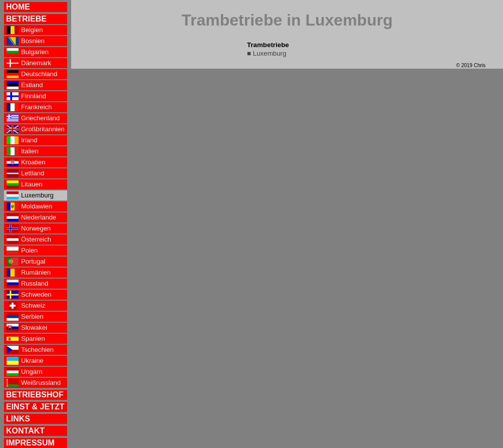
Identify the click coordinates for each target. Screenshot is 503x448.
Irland (22, 140)
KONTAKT (25, 431)
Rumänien (29, 273)
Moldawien (29, 206)
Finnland (26, 96)
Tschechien (30, 350)
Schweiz (26, 306)
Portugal (26, 262)
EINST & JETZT (35, 407)
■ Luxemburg (267, 53)
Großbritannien (36, 129)
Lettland (25, 173)
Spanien (26, 339)
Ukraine (25, 361)
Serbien (25, 317)
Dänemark (29, 63)
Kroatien (26, 162)
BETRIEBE (26, 19)
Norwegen (29, 229)
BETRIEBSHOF (35, 395)
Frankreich (29, 107)
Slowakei (27, 328)
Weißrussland (34, 383)
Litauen (25, 184)
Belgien (25, 30)
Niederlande (31, 217)
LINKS (18, 419)
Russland (27, 284)
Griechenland (33, 118)
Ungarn (25, 372)
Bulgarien (28, 52)
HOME (18, 7)
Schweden (29, 295)
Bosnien (26, 41)
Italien (23, 151)
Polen (22, 251)
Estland (25, 85)
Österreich (29, 240)
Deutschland (32, 74)
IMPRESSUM (30, 443)
